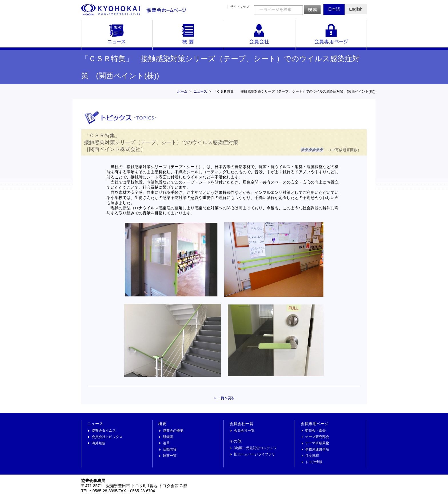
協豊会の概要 (173, 431)
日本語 (334, 9)
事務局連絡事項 (317, 449)
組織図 (168, 437)
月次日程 (312, 456)
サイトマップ (240, 7)
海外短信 (99, 443)
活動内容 (170, 449)
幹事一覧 (170, 456)
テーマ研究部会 (317, 437)
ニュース (117, 35)
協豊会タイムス (104, 431)
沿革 (166, 443)
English (356, 9)
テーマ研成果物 (317, 443)
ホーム (182, 91)
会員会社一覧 (260, 35)
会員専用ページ (331, 35)
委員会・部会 (315, 431)
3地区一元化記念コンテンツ (256, 448)
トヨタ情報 (314, 462)
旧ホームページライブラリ (255, 454)
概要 (188, 35)
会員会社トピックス (107, 437)
